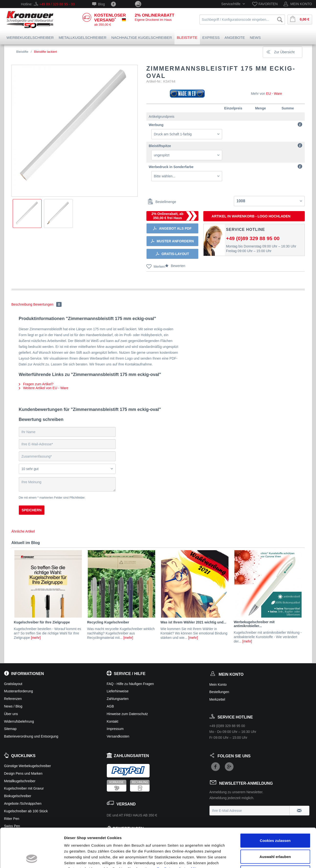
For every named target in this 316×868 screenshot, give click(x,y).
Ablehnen (275, 836)
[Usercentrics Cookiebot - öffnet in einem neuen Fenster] (32, 858)
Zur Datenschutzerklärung (181, 832)
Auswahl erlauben (275, 820)
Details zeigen (260, 858)
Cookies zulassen (275, 804)
